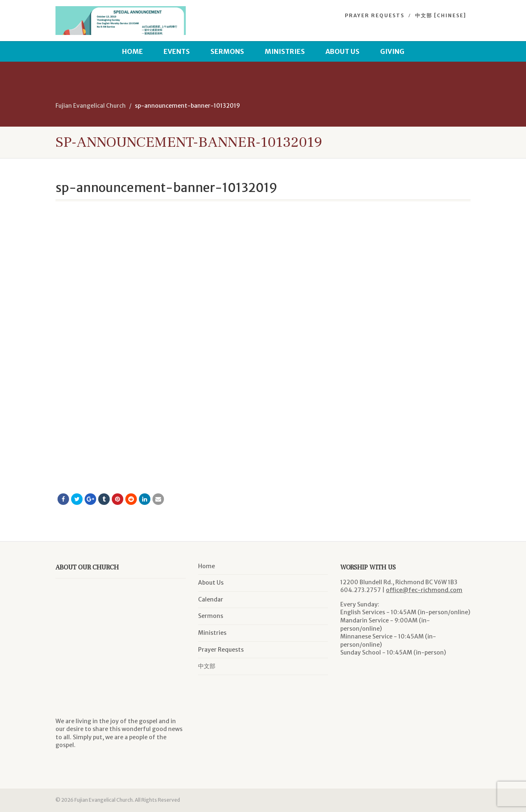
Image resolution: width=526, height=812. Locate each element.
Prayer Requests (375, 15)
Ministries (285, 51)
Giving (392, 51)
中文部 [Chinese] (441, 15)
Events (177, 51)
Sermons (227, 51)
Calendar (211, 599)
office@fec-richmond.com (424, 590)
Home (133, 51)
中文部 (207, 666)
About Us (343, 51)
